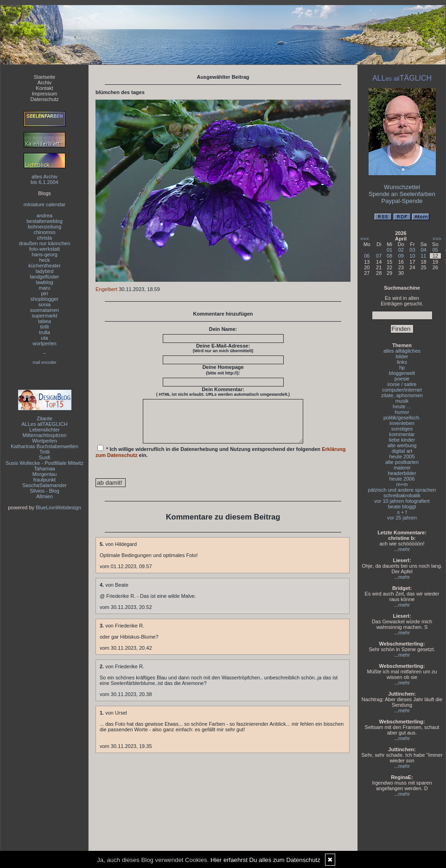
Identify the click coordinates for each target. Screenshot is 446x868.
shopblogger (45, 299)
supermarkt (44, 316)
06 (367, 256)
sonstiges (402, 429)
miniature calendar (45, 204)
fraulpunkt (45, 480)
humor (402, 412)
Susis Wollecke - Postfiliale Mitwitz (45, 463)
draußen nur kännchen (45, 243)
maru (44, 288)
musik (402, 401)
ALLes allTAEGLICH (44, 424)
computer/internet (402, 390)
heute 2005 (402, 456)
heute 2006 (402, 479)
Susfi (45, 457)
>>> (437, 239)
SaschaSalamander (45, 485)
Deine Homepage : (223, 370)
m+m (402, 484)
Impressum (45, 94)
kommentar (402, 434)
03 (412, 250)
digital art (402, 451)
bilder (402, 356)
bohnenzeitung (45, 227)
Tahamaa (44, 469)
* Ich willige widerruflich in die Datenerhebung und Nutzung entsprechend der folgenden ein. (221, 460)
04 (423, 250)
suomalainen (45, 310)
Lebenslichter (44, 430)
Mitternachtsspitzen (45, 435)
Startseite (45, 77)
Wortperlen (45, 441)
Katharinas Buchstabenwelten (45, 446)
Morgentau (45, 474)
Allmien (45, 496)
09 (401, 256)
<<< (365, 239)
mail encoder (45, 362)
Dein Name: (223, 329)
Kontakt (44, 88)
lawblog (44, 282)
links (402, 362)
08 (389, 256)
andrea (45, 215)
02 (401, 250)
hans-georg (45, 254)
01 (389, 250)
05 (435, 250)
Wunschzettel (402, 187)
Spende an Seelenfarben (402, 194)
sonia (45, 304)
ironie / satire (402, 384)
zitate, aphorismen (402, 395)
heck (44, 260)
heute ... (402, 406)
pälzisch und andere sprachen (402, 490)
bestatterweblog (45, 221)
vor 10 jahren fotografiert (402, 501)
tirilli (45, 327)
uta (44, 338)
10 (412, 256)
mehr (404, 549)
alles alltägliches (402, 351)
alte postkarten (402, 462)
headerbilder (402, 473)
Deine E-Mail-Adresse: (223, 348)
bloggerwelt (402, 373)
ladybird (45, 271)
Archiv (45, 82)
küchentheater (45, 266)
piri (45, 293)
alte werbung (402, 445)
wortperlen (44, 343)
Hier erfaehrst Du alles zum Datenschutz (265, 860)
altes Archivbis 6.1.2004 (45, 179)
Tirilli (45, 452)
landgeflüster (45, 277)
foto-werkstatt (45, 249)
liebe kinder (402, 440)
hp (402, 367)
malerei (402, 468)
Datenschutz (44, 99)
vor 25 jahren (402, 518)
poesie (402, 379)
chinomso (44, 232)
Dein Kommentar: (223, 392)
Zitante (45, 418)
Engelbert (106, 289)
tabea (45, 321)
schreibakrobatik (402, 495)
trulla (45, 332)
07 (379, 256)
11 (423, 256)
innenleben (402, 423)
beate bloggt (402, 507)
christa (45, 238)
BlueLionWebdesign (58, 507)
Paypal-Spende (402, 201)
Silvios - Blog (45, 491)
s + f (402, 512)
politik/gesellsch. (402, 418)
